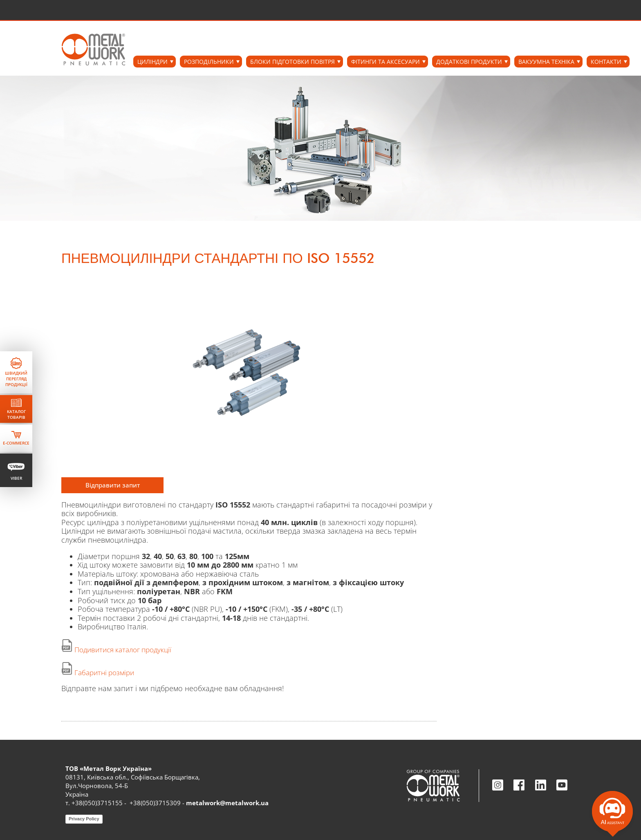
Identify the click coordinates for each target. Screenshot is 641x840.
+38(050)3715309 (155, 803)
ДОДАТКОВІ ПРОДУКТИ (469, 62)
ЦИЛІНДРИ (152, 62)
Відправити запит (113, 485)
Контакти (606, 62)
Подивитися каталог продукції (123, 650)
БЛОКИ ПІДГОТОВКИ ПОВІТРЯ (292, 62)
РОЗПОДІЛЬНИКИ (209, 62)
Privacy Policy (84, 819)
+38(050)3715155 (97, 803)
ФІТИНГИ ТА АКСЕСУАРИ (385, 62)
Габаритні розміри (104, 673)
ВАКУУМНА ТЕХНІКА (546, 62)
